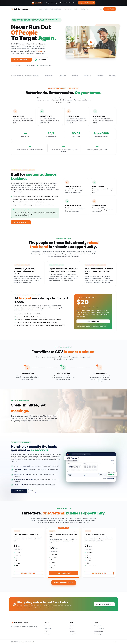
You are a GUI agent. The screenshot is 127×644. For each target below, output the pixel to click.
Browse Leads (43, 9)
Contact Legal (98, 634)
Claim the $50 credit (93, 321)
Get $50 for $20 (110, 9)
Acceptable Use (99, 631)
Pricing (76, 9)
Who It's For (48, 634)
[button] (63, 3)
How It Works (68, 9)
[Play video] (91, 42)
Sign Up (72, 626)
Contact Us (72, 631)
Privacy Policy (98, 626)
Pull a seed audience (21, 222)
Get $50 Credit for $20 (21, 60)
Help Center (73, 634)
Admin (114, 642)
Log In (71, 628)
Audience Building (55, 9)
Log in (101, 9)
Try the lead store (19, 491)
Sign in (32, 491)
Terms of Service (99, 628)
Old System (84, 9)
